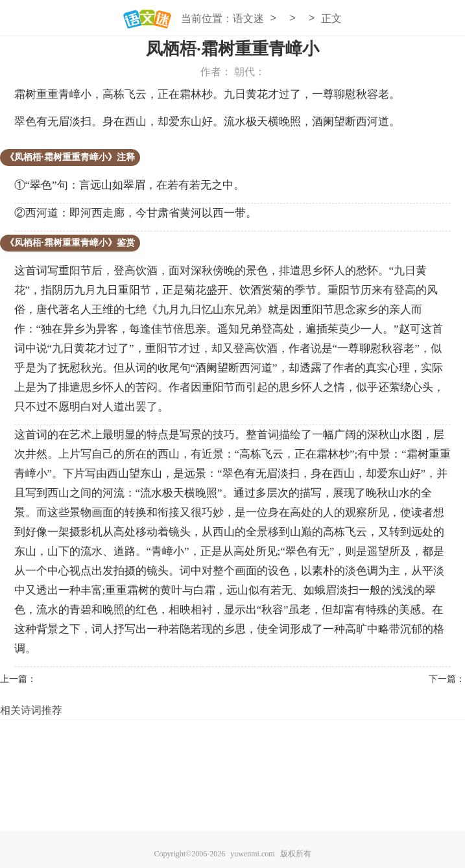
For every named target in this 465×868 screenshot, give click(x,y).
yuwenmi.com (252, 854)
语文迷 (248, 18)
